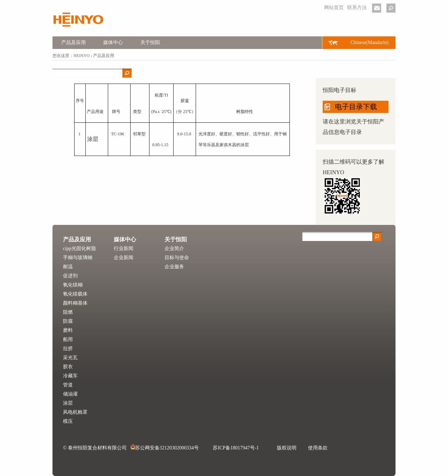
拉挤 (68, 349)
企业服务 (174, 267)
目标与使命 (177, 258)
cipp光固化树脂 (79, 248)
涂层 (68, 403)
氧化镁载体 (75, 294)
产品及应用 (73, 42)
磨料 (68, 330)
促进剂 (70, 276)
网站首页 (334, 8)
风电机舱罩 (75, 412)
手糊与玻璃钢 (78, 258)
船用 (68, 339)
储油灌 (70, 394)
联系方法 (357, 8)
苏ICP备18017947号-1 (236, 448)
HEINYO (82, 56)
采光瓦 (70, 358)
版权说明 (287, 448)
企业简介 (174, 248)
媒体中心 (113, 42)
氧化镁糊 (73, 285)
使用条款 (318, 448)
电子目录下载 (356, 107)
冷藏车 (70, 376)
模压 (68, 421)
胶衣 (68, 367)
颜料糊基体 (75, 303)
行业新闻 (124, 248)
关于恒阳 (150, 42)
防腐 (68, 321)
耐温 (68, 267)
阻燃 (68, 312)
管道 (68, 385)
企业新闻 (124, 258)
